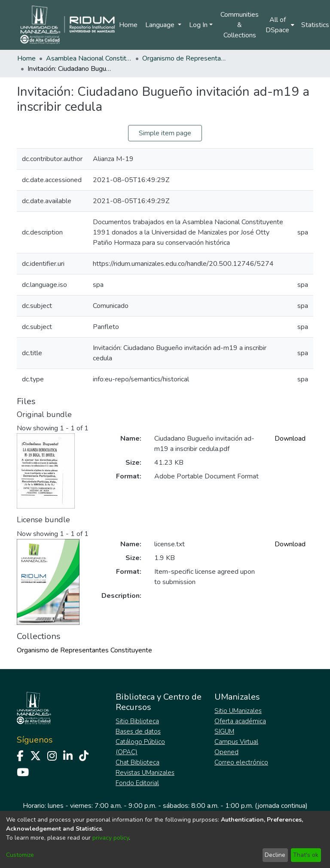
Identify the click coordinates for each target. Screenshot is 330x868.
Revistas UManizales (145, 773)
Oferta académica (240, 721)
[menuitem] (280, 25)
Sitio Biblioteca (137, 721)
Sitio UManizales (238, 711)
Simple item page (165, 133)
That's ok (306, 855)
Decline (275, 855)
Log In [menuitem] (198, 25)
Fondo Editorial (137, 783)
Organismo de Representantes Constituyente (185, 58)
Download (290, 439)
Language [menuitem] (161, 25)
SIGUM (224, 731)
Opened (226, 752)
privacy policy (111, 838)
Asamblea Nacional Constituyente (89, 58)
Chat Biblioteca (137, 762)
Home (128, 25)
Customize (20, 855)
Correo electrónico (241, 762)
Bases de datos (138, 731)
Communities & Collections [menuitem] (240, 25)
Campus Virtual (236, 742)
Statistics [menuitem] (315, 25)
